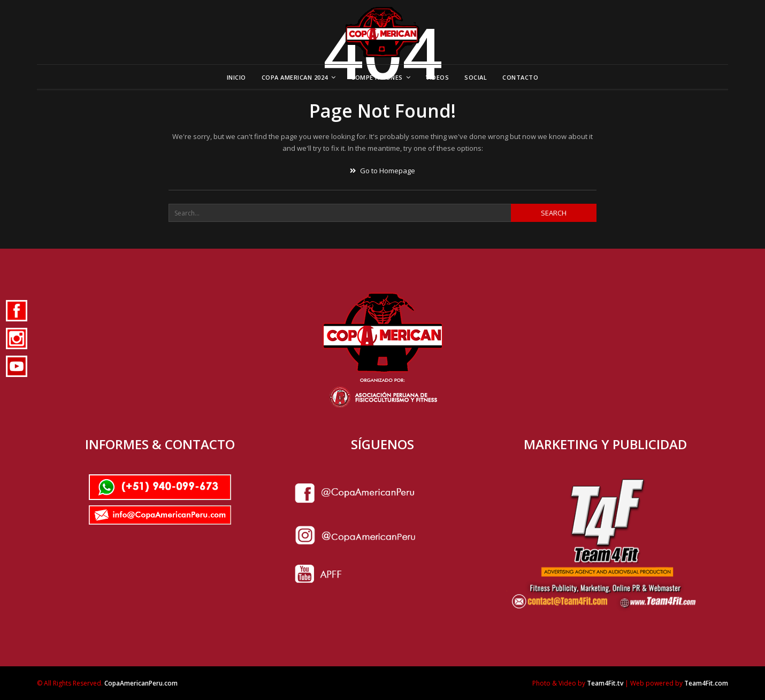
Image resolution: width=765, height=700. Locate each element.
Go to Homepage (382, 171)
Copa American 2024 (295, 77)
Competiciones (377, 77)
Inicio (236, 77)
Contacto (520, 77)
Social (476, 77)
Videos (437, 77)
